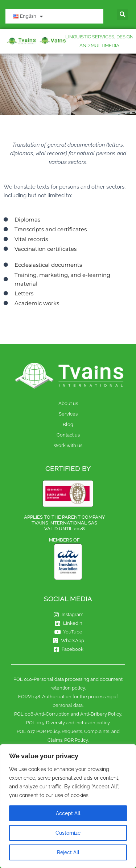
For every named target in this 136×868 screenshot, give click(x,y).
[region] (68, 806)
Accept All (68, 813)
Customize (68, 833)
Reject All (68, 852)
